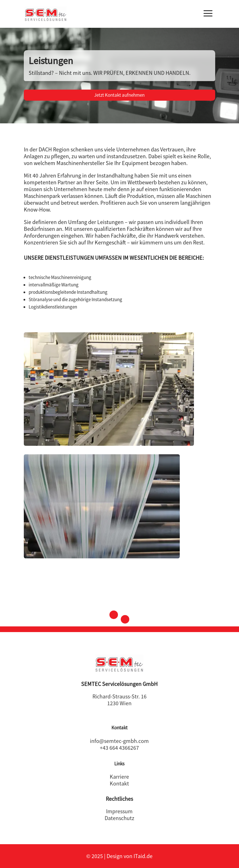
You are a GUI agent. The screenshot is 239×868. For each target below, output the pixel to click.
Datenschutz (119, 818)
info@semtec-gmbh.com (119, 741)
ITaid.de (143, 856)
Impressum (119, 811)
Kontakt (119, 783)
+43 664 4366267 (119, 748)
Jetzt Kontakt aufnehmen (119, 95)
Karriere (119, 777)
